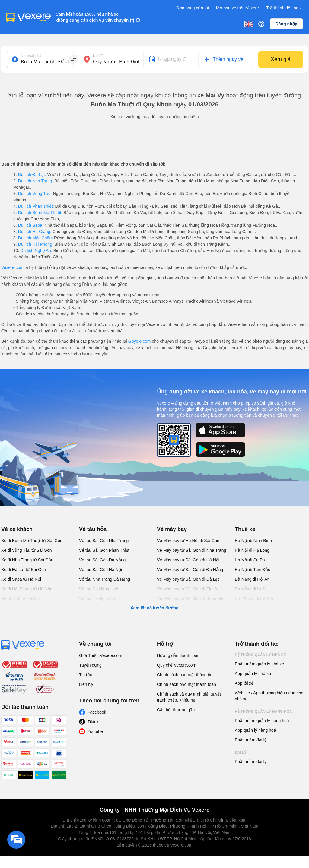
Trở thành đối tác (285, 8)
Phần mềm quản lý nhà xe (259, 664)
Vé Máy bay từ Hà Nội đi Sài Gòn (188, 541)
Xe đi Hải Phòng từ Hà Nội (26, 589)
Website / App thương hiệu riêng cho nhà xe (269, 696)
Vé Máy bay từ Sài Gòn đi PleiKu (188, 589)
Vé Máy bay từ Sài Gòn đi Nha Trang (191, 550)
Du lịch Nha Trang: (36, 181)
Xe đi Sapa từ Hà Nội (21, 579)
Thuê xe (245, 529)
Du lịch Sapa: (31, 225)
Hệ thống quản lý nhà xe (260, 655)
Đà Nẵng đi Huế (250, 589)
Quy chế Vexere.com (177, 665)
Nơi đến (99, 56)
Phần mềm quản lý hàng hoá (262, 721)
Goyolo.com (140, 341)
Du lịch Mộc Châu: (35, 238)
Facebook (97, 712)
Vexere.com (12, 267)
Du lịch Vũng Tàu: (35, 194)
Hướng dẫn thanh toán (178, 655)
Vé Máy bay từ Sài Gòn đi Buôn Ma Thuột (190, 601)
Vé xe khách (17, 529)
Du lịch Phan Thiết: (36, 206)
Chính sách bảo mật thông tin (185, 675)
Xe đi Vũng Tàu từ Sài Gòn (27, 550)
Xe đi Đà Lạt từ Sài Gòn (24, 570)
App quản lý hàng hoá (255, 730)
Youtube (95, 731)
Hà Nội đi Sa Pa (250, 560)
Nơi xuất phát (32, 56)
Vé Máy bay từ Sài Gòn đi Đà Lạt (188, 579)
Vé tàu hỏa (93, 529)
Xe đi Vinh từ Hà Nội (20, 598)
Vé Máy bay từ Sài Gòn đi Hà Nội (188, 560)
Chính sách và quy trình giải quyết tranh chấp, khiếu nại (189, 697)
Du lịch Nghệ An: (36, 251)
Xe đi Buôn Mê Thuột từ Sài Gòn (32, 541)
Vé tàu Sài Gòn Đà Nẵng (102, 560)
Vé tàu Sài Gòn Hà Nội (100, 570)
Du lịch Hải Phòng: (36, 244)
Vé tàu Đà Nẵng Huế (99, 589)
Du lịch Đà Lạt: (32, 175)
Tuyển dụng (90, 665)
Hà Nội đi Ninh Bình (253, 541)
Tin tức (86, 675)
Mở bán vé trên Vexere (237, 8)
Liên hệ (86, 684)
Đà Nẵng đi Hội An (252, 579)
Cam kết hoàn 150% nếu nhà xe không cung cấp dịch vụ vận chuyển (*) (95, 17)
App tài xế (244, 683)
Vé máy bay (172, 529)
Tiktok (93, 722)
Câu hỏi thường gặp (176, 710)
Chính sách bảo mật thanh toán (186, 684)
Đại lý (241, 753)
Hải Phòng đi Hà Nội (254, 598)
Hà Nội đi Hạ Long (252, 550)
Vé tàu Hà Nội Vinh (97, 598)
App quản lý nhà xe (253, 674)
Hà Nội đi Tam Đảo (253, 570)
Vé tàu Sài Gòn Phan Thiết (104, 550)
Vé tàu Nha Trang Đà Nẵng (105, 579)
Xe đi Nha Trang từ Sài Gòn (27, 560)
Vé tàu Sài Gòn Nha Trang (104, 541)
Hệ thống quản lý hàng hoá (263, 712)
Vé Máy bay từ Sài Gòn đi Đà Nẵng (190, 570)
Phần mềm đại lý (251, 740)
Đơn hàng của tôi (193, 8)
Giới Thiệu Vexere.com (101, 655)
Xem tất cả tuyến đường (154, 608)
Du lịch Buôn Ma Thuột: (40, 213)
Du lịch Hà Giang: (35, 232)
